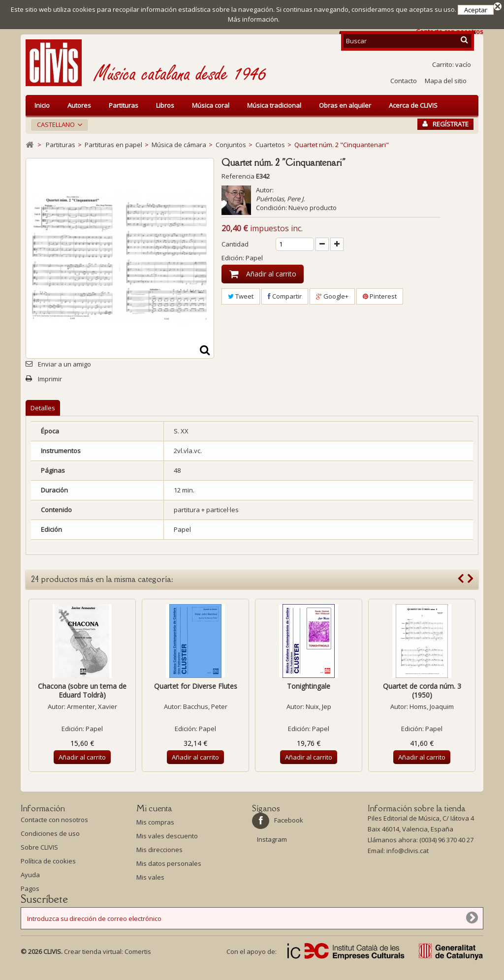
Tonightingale (309, 686)
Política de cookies (48, 863)
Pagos (30, 891)
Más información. (254, 19)
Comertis (138, 965)
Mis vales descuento (167, 836)
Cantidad (235, 244)
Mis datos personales (169, 863)
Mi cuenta (154, 808)
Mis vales (150, 877)
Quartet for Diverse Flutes (196, 686)
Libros (165, 105)
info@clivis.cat (408, 853)
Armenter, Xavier (92, 706)
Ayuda (30, 877)
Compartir (285, 296)
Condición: (271, 208)
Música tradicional (274, 105)
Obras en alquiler (345, 105)
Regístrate (445, 124)
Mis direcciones (159, 850)
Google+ (332, 296)
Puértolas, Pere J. (280, 199)
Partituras (124, 105)
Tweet (241, 296)
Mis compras (155, 822)
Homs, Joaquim (432, 706)
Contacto (404, 81)
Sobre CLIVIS (39, 850)
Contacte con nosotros (54, 822)
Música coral (211, 105)
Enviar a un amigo (64, 364)
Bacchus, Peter (205, 706)
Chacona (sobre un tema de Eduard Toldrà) (82, 690)
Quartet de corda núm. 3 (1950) (422, 690)
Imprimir (50, 379)
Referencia (238, 176)
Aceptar (476, 10)
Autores (79, 105)
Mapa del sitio (446, 81)
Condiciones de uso (50, 836)
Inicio (42, 105)
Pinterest (380, 296)
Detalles (43, 408)
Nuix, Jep (318, 706)
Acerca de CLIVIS (413, 105)
